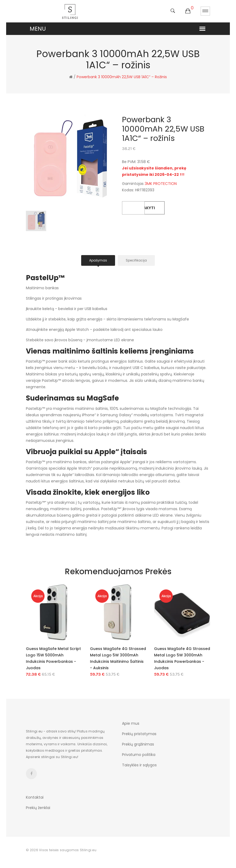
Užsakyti (145, 208)
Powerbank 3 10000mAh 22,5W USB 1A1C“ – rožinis (122, 77)
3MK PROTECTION (161, 184)
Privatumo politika (139, 755)
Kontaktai (35, 797)
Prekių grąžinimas (138, 744)
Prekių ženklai (38, 808)
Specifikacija (136, 260)
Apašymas (98, 260)
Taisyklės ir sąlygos (139, 765)
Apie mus (131, 723)
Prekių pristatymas (139, 734)
